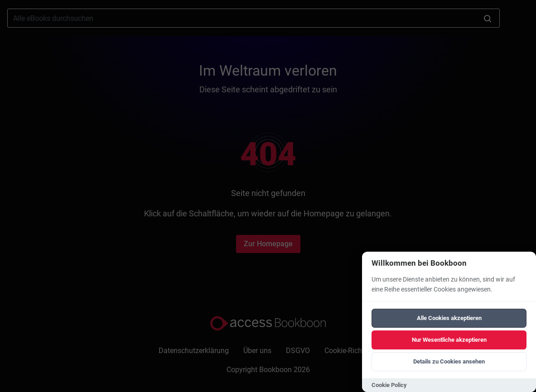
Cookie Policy (389, 385)
